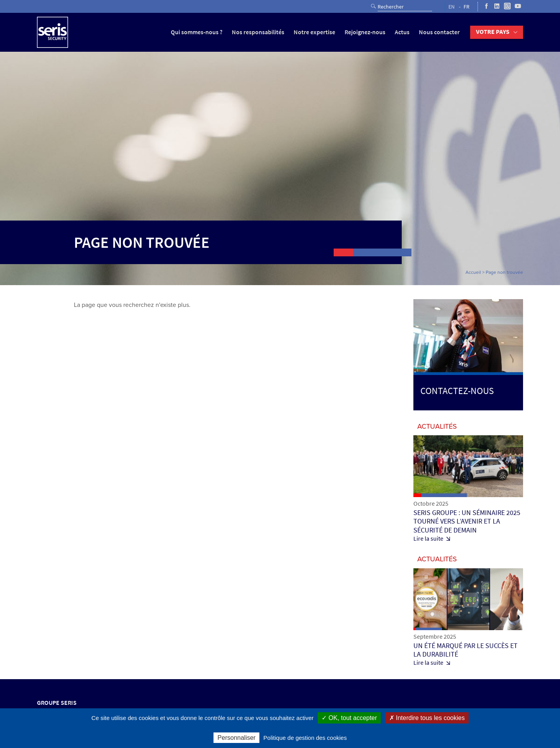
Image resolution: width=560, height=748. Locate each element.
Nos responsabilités (258, 32)
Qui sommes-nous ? (197, 32)
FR (466, 7)
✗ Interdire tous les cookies (427, 718)
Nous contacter (439, 32)
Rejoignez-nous (365, 32)
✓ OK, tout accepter (349, 718)
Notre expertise (314, 32)
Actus (402, 32)
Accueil (473, 272)
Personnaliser (236, 738)
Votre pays (493, 32)
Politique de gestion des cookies (305, 738)
